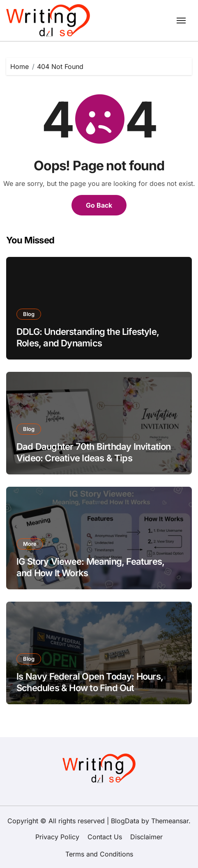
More (30, 544)
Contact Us (105, 837)
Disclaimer (146, 837)
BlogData (125, 821)
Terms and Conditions (99, 854)
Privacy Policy (57, 837)
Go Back (99, 205)
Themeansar (170, 821)
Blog (29, 314)
